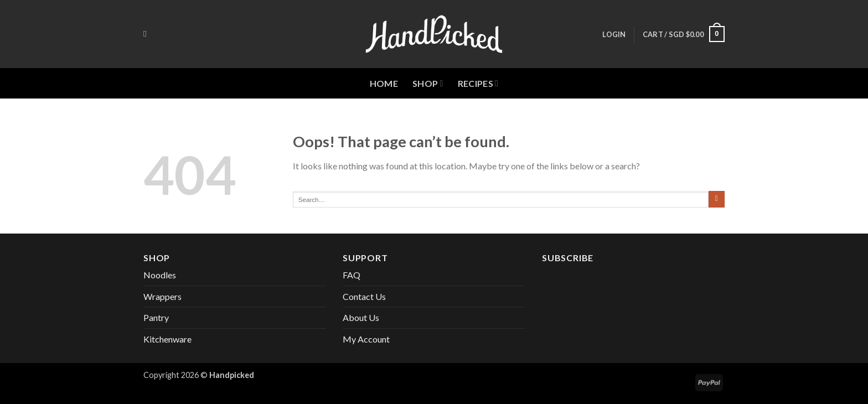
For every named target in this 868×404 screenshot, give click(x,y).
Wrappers (162, 296)
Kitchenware (167, 339)
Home (384, 83)
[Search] (148, 34)
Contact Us (364, 296)
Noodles (160, 275)
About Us (361, 317)
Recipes (478, 84)
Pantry (156, 317)
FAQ (352, 275)
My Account (366, 339)
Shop (428, 84)
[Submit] (717, 199)
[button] (614, 34)
